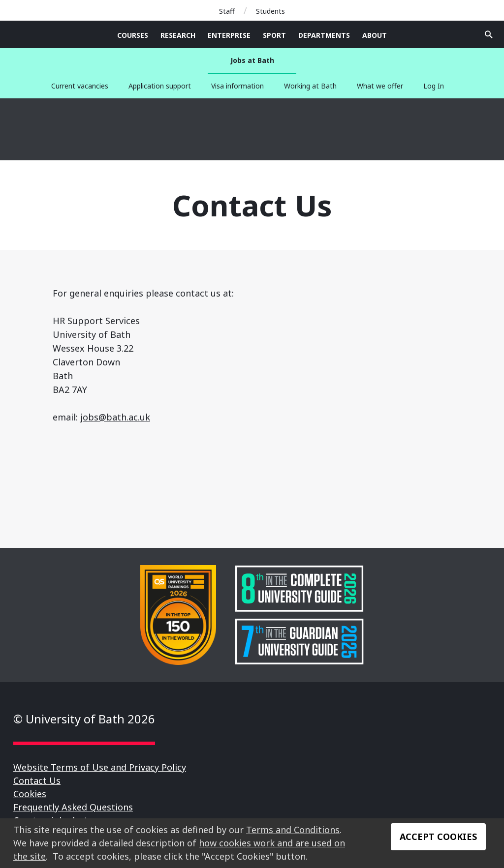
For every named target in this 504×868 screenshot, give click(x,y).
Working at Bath (310, 86)
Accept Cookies (438, 837)
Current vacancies (80, 86)
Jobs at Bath (252, 60)
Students (270, 11)
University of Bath (64, 129)
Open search (489, 34)
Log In (434, 86)
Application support (160, 86)
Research (178, 35)
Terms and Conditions (293, 830)
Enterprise (229, 35)
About (375, 35)
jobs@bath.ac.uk (115, 417)
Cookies (30, 794)
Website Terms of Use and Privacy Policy (100, 767)
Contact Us (37, 780)
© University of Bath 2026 (84, 719)
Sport (274, 35)
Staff (227, 11)
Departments (324, 35)
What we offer (380, 86)
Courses (133, 35)
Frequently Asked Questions (73, 807)
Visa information (237, 86)
